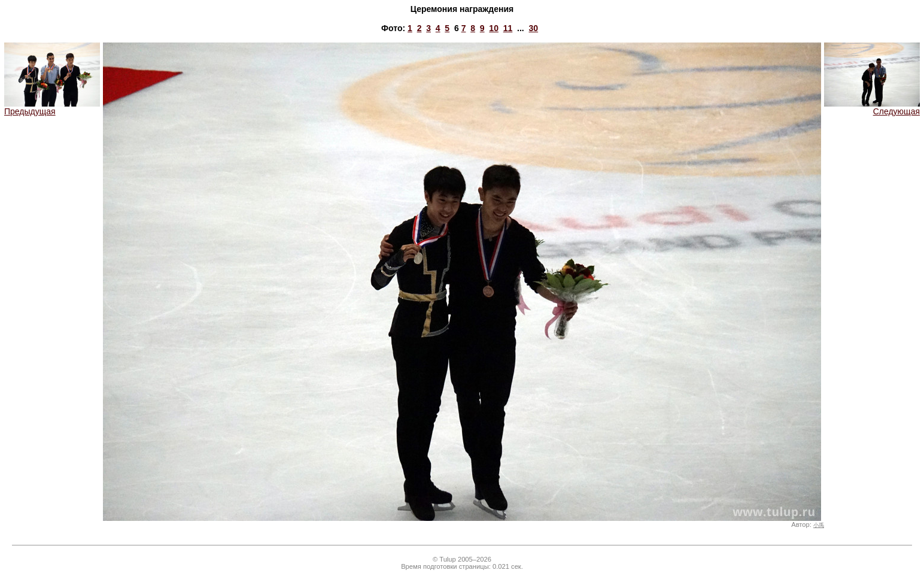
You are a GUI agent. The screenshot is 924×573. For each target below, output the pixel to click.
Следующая (872, 107)
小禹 (819, 525)
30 (534, 28)
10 (494, 28)
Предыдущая (52, 107)
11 (508, 28)
